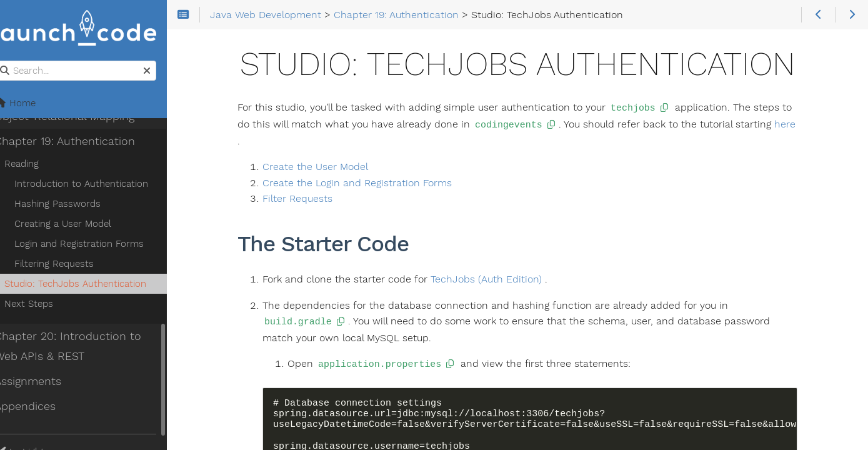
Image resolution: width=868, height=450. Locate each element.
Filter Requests (308, 197)
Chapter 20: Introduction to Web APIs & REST (83, 347)
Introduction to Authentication (97, 184)
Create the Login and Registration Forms (368, 182)
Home (31, 104)
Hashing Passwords (73, 204)
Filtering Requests (70, 264)
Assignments (43, 382)
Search (11, 62)
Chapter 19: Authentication (80, 142)
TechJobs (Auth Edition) (497, 278)
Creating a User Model (78, 224)
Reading (37, 164)
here (795, 123)
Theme (25, 445)
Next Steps (44, 304)
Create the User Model (326, 165)
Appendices (41, 407)
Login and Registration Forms (95, 244)
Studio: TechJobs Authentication (91, 284)
